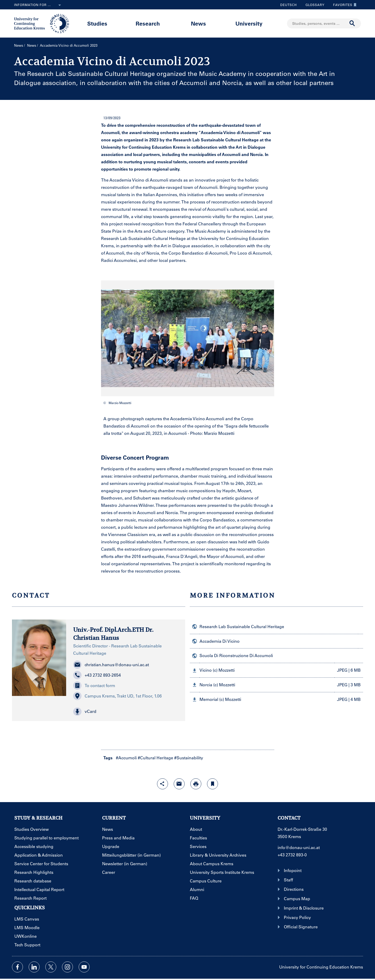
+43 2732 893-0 (292, 855)
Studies (97, 23)
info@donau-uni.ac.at (299, 847)
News (198, 23)
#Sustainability (189, 758)
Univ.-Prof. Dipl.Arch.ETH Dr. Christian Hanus (113, 634)
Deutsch (289, 5)
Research (148, 23)
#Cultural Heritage (155, 758)
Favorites (343, 5)
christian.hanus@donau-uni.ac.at (111, 665)
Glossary (313, 5)
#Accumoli (126, 758)
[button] (126, 712)
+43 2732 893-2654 (97, 675)
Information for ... (39, 5)
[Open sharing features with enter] (162, 784)
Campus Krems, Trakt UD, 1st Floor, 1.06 (117, 696)
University (249, 23)
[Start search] (352, 23)
